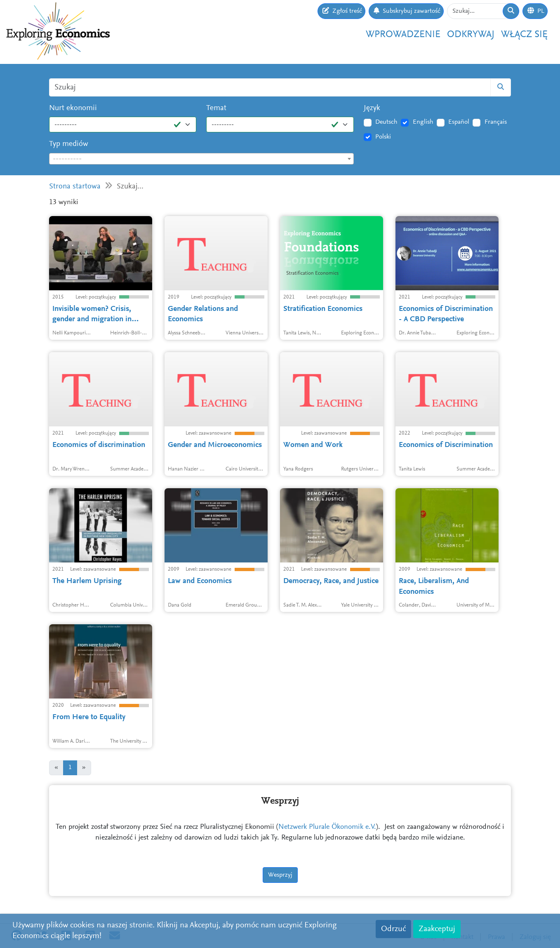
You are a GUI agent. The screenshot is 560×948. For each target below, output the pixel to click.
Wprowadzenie (403, 35)
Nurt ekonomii (73, 108)
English (423, 122)
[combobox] (201, 159)
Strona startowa (75, 187)
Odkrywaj (471, 35)
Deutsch (386, 122)
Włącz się (524, 35)
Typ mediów (69, 144)
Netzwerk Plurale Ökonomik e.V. (327, 827)
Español (459, 122)
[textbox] (201, 159)
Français (496, 122)
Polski (383, 137)
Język (372, 108)
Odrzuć (393, 929)
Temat (216, 108)
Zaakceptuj (437, 929)
